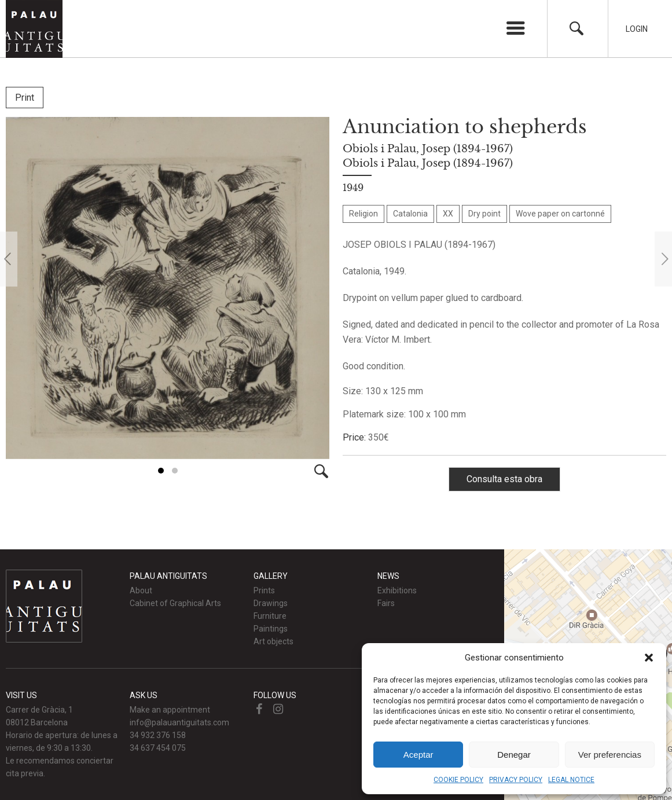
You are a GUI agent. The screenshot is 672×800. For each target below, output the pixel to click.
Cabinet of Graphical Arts (175, 603)
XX (448, 214)
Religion (363, 214)
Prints (264, 590)
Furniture (270, 616)
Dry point (484, 214)
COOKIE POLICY (458, 780)
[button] (649, 658)
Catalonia (410, 214)
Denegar (514, 755)
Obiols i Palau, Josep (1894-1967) (428, 149)
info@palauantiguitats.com (179, 722)
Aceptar (418, 755)
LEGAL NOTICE (571, 780)
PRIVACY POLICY (516, 780)
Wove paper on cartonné (560, 214)
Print (25, 98)
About (141, 590)
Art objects (273, 641)
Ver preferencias (610, 755)
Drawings (271, 603)
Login (637, 29)
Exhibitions (397, 590)
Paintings (271, 629)
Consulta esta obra (504, 479)
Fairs (386, 603)
